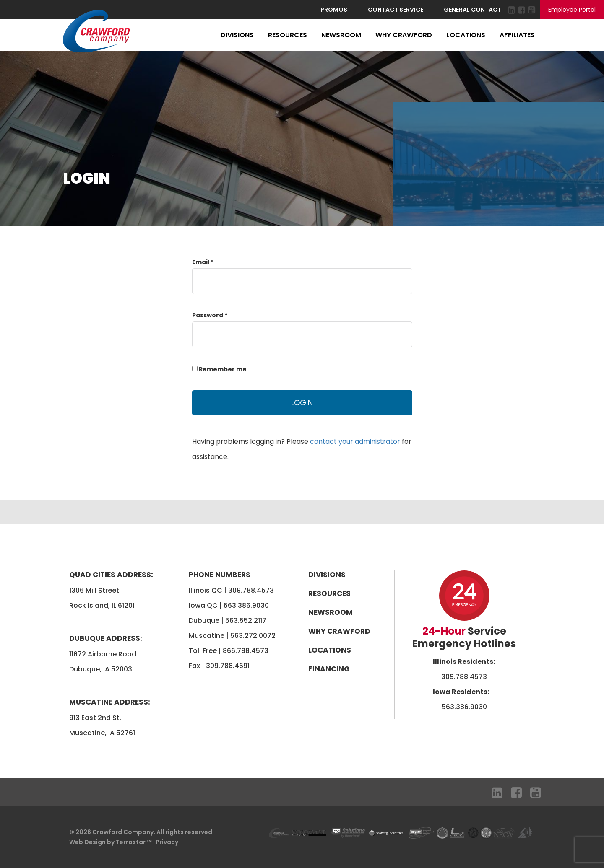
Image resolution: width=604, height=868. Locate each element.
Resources (288, 35)
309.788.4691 (228, 666)
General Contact (473, 10)
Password (210, 315)
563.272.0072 (253, 636)
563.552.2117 (246, 621)
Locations (466, 35)
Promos (334, 10)
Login (302, 403)
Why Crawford (404, 35)
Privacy (167, 842)
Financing (329, 669)
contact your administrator (355, 442)
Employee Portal (572, 10)
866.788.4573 (246, 651)
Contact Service (396, 10)
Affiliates (517, 35)
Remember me (219, 369)
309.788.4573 (251, 590)
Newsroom (341, 35)
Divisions (237, 35)
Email (203, 262)
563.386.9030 (246, 605)
